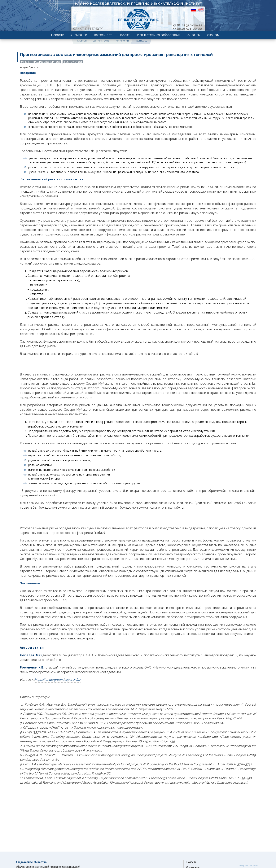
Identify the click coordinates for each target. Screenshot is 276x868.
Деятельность (103, 35)
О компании (78, 35)
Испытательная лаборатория (159, 35)
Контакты (193, 35)
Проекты (125, 35)
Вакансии (213, 35)
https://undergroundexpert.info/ (58, 680)
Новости (58, 35)
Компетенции (47, 34)
